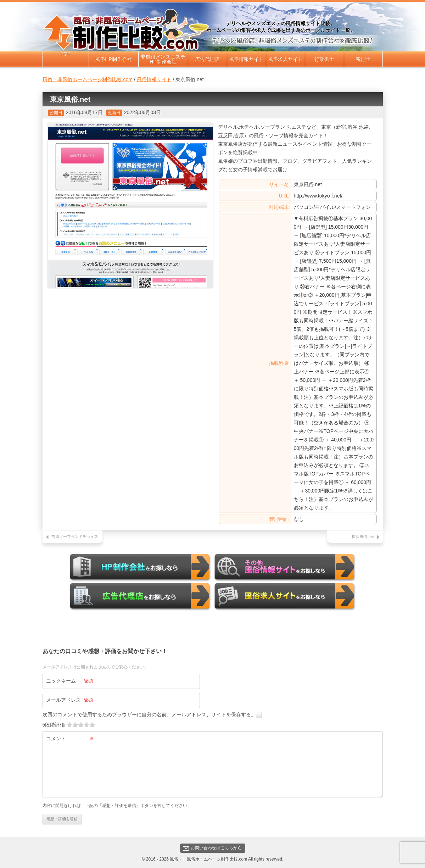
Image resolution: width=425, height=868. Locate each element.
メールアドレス (70, 698)
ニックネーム (70, 679)
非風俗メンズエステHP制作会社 (163, 59)
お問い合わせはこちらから (212, 846)
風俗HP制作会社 (113, 59)
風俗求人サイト (285, 59)
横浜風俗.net (363, 536)
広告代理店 (207, 59)
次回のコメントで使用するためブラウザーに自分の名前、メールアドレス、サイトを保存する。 (149, 712)
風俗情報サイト (246, 59)
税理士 (363, 59)
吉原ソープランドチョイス (75, 536)
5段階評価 (54, 723)
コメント (70, 736)
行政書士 (324, 59)
